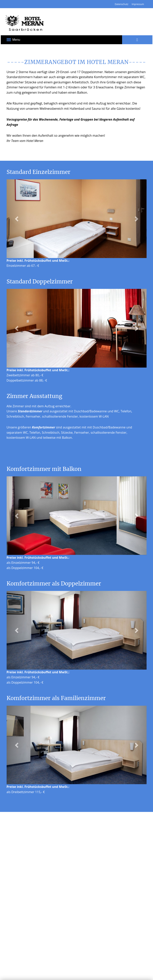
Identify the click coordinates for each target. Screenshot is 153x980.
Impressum (138, 4)
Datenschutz (122, 4)
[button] (17, 219)
